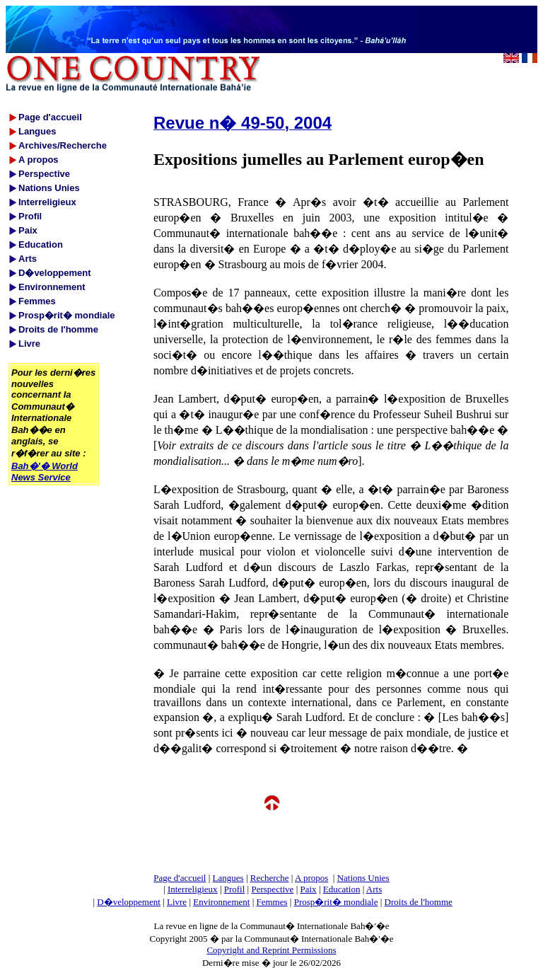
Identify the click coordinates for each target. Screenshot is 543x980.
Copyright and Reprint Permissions (271, 950)
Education (342, 889)
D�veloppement (129, 902)
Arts (374, 889)
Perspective (272, 889)
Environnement (221, 902)
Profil (235, 889)
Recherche (270, 878)
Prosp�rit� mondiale (336, 902)
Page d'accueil (180, 878)
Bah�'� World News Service (45, 472)
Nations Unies (363, 878)
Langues (228, 878)
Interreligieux (193, 889)
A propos (311, 878)
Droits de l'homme (419, 902)
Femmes (272, 902)
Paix (309, 889)
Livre (177, 902)
